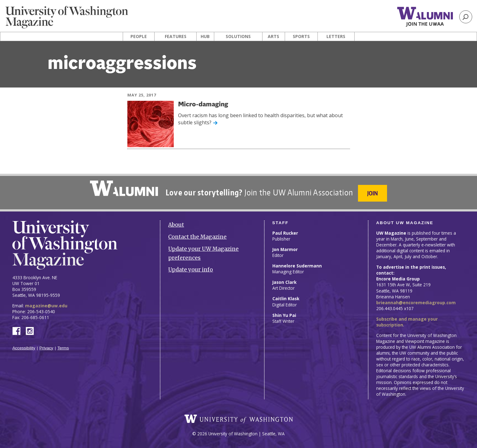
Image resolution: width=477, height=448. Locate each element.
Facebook (19, 330)
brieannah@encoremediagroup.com (416, 303)
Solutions (238, 36)
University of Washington (239, 419)
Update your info (191, 270)
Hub (205, 36)
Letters (336, 36)
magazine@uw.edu (46, 306)
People (139, 36)
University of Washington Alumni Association (124, 188)
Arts (273, 36)
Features (176, 36)
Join (373, 193)
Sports (301, 36)
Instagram (32, 330)
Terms (63, 348)
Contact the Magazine (197, 237)
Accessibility (24, 348)
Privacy (47, 348)
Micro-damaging (203, 105)
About (176, 225)
